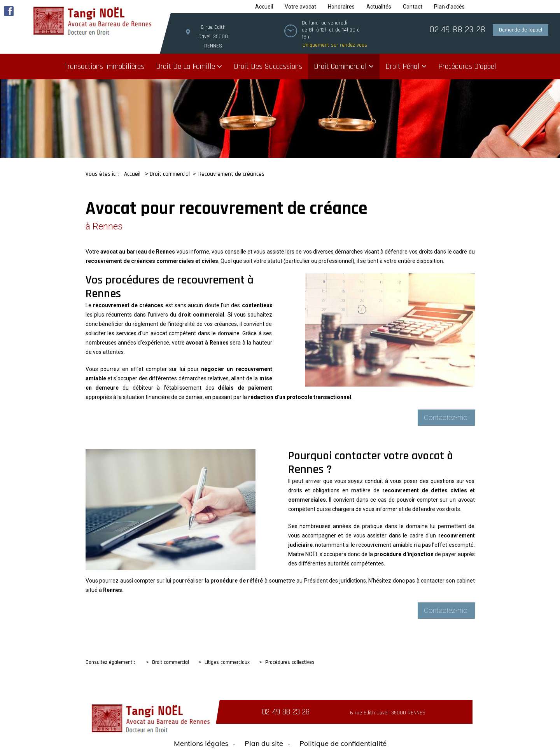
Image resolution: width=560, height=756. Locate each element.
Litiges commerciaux (227, 662)
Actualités (379, 7)
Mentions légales (201, 743)
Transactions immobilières (104, 66)
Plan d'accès (449, 7)
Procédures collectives (290, 662)
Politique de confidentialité (343, 743)
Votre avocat (300, 7)
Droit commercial (340, 66)
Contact (413, 7)
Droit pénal (402, 66)
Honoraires (341, 7)
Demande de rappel (521, 30)
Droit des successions (268, 66)
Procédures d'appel (467, 66)
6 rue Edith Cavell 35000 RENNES (213, 37)
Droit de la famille (185, 66)
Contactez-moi (446, 417)
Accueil (264, 7)
